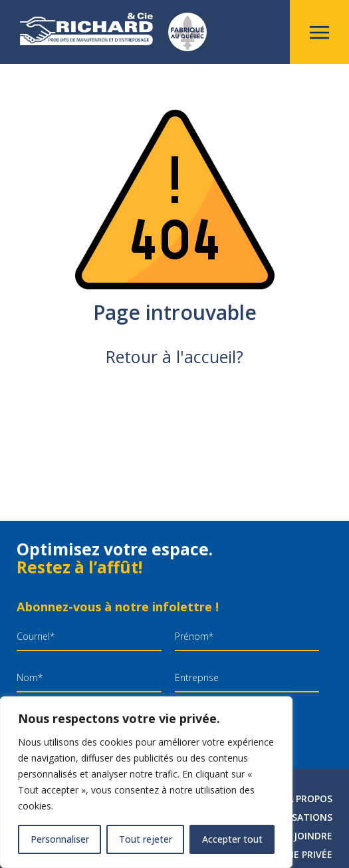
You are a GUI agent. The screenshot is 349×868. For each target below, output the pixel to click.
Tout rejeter (146, 839)
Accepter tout (232, 839)
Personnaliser (60, 839)
